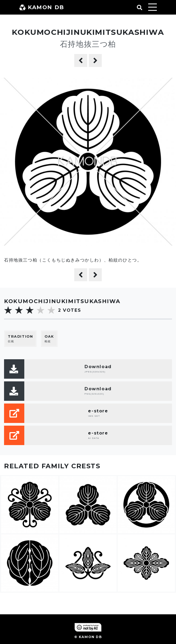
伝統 (20, 339)
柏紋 (49, 339)
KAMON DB (42, 7)
